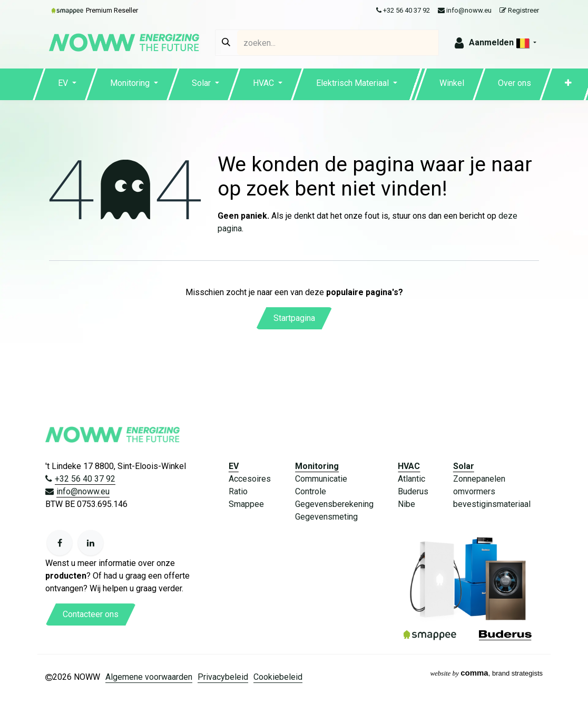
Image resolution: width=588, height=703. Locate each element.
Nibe (406, 504)
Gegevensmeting (326, 517)
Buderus (413, 491)
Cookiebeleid (278, 677)
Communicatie (321, 479)
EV (234, 466)
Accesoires (250, 479)
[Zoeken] (226, 43)
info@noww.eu (465, 10)
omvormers (474, 491)
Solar (464, 466)
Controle (311, 491)
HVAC (409, 466)
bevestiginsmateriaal (492, 504)
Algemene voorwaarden (149, 677)
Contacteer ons (91, 614)
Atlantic (411, 479)
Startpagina (294, 318)
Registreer (519, 10)
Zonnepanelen (479, 479)
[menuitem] (67, 84)
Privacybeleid (223, 677)
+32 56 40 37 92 (403, 10)
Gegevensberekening (334, 504)
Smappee (246, 504)
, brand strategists (486, 673)
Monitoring (317, 466)
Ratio (238, 491)
